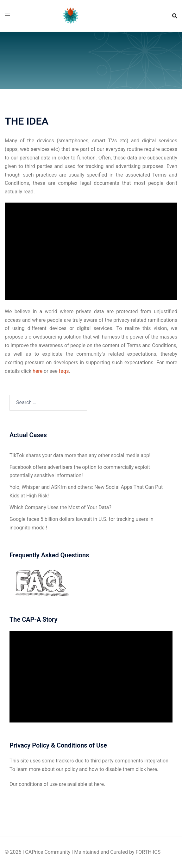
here (38, 371)
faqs (64, 371)
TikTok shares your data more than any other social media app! (80, 455)
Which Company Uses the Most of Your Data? (60, 507)
